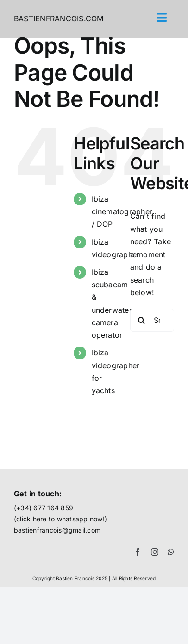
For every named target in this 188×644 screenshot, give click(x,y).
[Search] (142, 320)
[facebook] (138, 552)
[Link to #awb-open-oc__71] (162, 17)
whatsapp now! (81, 519)
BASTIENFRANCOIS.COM (59, 19)
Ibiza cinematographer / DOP (122, 211)
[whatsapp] (171, 552)
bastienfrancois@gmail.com (57, 530)
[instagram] (155, 552)
